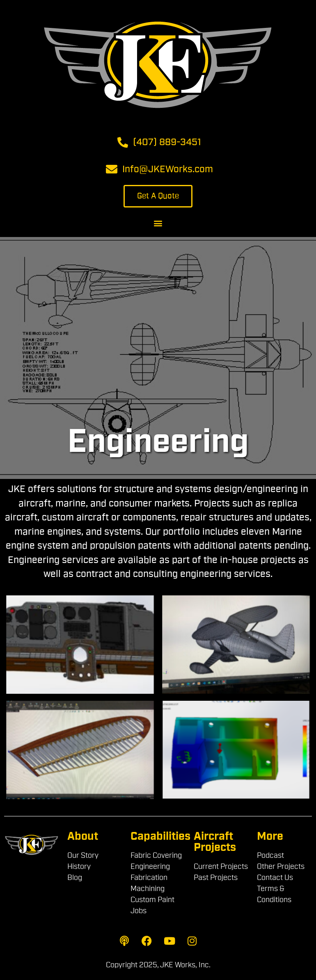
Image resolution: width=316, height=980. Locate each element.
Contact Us (275, 877)
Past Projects (216, 877)
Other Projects (281, 866)
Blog (75, 877)
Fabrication (149, 877)
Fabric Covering (156, 855)
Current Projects (221, 866)
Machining (148, 889)
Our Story (83, 855)
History (79, 866)
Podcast (270, 855)
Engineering (150, 866)
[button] (158, 223)
